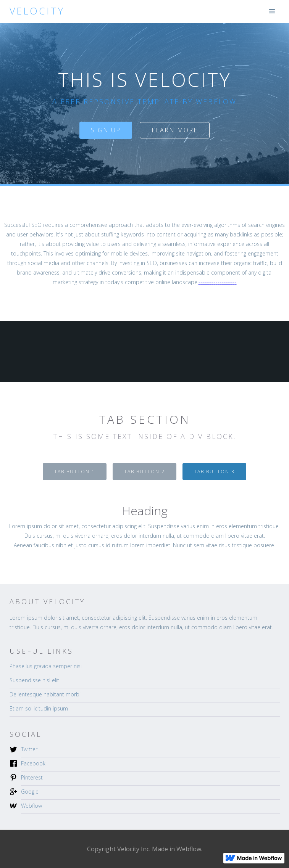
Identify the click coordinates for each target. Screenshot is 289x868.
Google (30, 792)
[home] (35, 11)
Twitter (29, 749)
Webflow (31, 806)
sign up (106, 130)
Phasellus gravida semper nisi (46, 666)
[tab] (75, 472)
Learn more (175, 130)
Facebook (33, 763)
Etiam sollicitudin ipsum (39, 708)
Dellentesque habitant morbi (45, 694)
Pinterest (32, 777)
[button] (272, 11)
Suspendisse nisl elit (34, 680)
